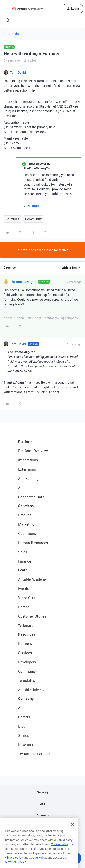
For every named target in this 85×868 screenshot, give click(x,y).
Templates (27, 680)
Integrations (28, 460)
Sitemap (42, 815)
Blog (22, 726)
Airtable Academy (32, 579)
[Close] (73, 830)
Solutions (26, 506)
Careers (24, 717)
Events (24, 589)
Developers (27, 662)
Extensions (27, 469)
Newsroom (27, 745)
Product (25, 515)
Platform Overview (33, 451)
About (23, 708)
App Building (28, 479)
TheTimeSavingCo (23, 282)
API (43, 804)
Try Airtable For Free (34, 754)
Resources (27, 634)
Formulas (14, 34)
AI (20, 488)
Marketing (26, 524)
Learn (23, 570)
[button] (5, 9)
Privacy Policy (14, 863)
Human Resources (33, 543)
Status (24, 735)
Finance (25, 561)
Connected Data (31, 497)
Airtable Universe (32, 690)
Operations (27, 534)
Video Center (28, 598)
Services (25, 653)
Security (43, 792)
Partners (25, 644)
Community (33, 219)
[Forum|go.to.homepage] (27, 9)
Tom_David (18, 72)
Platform (25, 442)
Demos (24, 607)
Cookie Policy (60, 850)
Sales (23, 552)
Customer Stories (32, 616)
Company (26, 699)
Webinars (26, 625)
